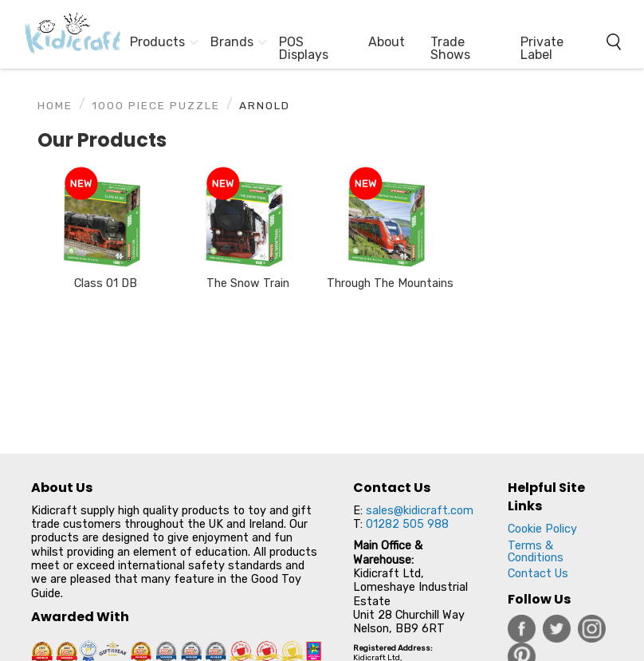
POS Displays (304, 48)
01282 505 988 (407, 524)
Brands (232, 42)
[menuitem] (66, 34)
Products (157, 42)
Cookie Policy (542, 529)
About (387, 42)
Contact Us (538, 574)
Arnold (265, 105)
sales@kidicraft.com (420, 511)
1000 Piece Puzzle (156, 105)
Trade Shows (450, 48)
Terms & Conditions (536, 551)
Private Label (542, 48)
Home (55, 105)
